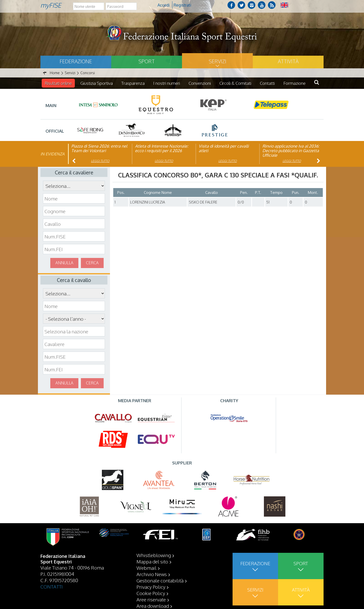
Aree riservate (151, 599)
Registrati (182, 5)
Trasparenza (133, 83)
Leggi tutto (100, 161)
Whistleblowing (154, 555)
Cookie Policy (151, 593)
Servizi (218, 61)
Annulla (64, 263)
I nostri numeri (167, 83)
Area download (153, 606)
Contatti (267, 83)
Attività (288, 61)
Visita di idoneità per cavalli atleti (224, 148)
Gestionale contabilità (160, 580)
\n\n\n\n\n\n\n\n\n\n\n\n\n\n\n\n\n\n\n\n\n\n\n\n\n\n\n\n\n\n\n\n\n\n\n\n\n (74, 319)
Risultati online (58, 83)
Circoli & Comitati (235, 83)
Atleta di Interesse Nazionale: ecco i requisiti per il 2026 (162, 148)
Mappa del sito (152, 561)
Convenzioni (200, 83)
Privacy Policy (151, 587)
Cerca (92, 263)
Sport (147, 61)
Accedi (164, 5)
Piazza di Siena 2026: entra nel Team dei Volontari (99, 148)
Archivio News (152, 574)
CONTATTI (52, 586)
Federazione (76, 61)
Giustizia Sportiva (97, 83)
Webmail (146, 568)
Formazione (294, 83)
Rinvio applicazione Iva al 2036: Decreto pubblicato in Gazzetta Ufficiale (291, 151)
